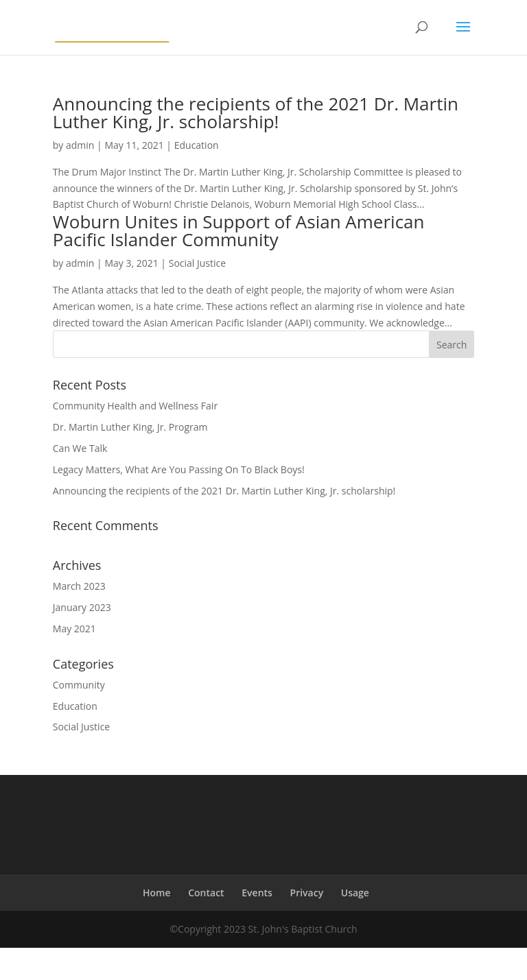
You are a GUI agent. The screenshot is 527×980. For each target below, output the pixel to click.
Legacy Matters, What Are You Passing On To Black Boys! (179, 469)
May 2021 (74, 629)
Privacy (307, 893)
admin (80, 145)
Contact (206, 893)
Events (257, 893)
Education (197, 145)
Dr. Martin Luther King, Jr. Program (130, 427)
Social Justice (197, 263)
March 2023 (79, 586)
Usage (355, 893)
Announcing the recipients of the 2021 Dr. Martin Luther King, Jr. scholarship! (256, 112)
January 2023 (82, 607)
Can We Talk (80, 448)
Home (157, 893)
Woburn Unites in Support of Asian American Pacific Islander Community (239, 230)
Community (79, 685)
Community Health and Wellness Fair (135, 406)
